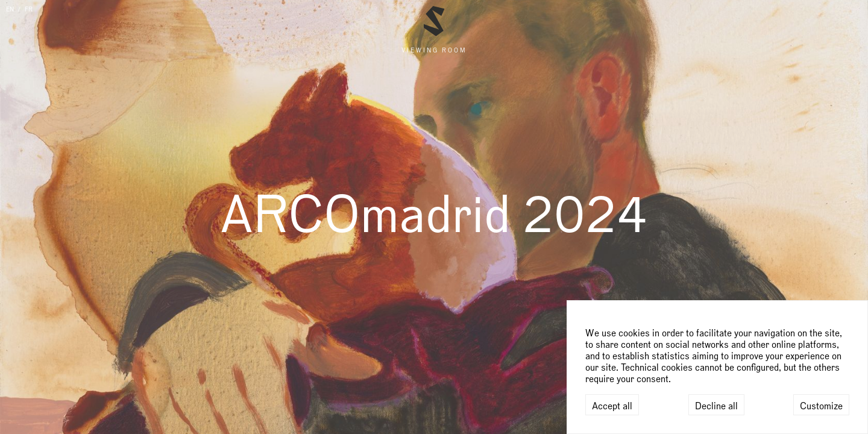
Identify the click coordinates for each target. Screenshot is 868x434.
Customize (821, 406)
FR (29, 10)
